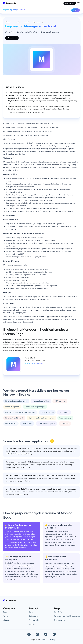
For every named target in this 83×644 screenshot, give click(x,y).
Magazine (32, 624)
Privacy (53, 640)
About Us (6, 620)
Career (6, 616)
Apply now (76, 10)
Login (5, 612)
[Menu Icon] (78, 3)
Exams (31, 612)
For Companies (34, 620)
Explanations (33, 616)
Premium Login (59, 620)
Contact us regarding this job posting (67, 616)
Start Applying (70, 3)
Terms (44, 640)
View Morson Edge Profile (34, 363)
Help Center (58, 612)
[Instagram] (37, 634)
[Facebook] (29, 634)
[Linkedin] (54, 634)
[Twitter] (46, 634)
